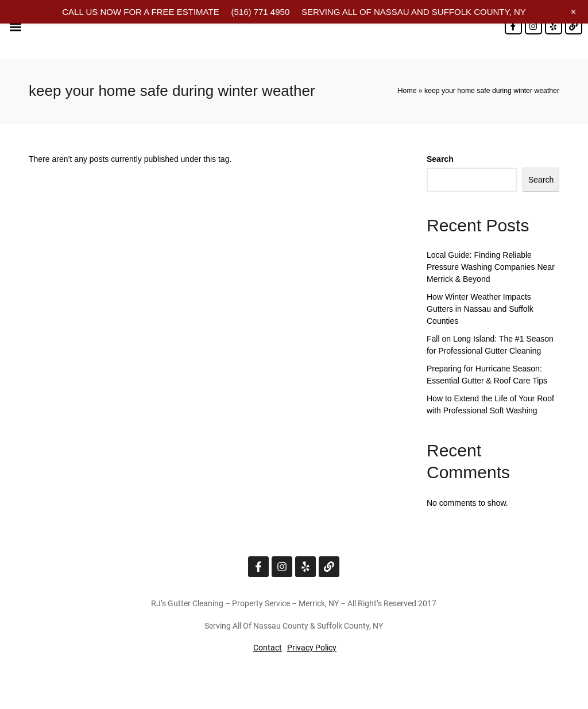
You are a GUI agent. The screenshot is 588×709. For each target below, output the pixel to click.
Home (407, 91)
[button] (15, 27)
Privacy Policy (312, 648)
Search (440, 159)
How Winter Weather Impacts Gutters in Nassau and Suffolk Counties (480, 309)
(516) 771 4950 (260, 12)
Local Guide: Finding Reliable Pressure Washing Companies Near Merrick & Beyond (491, 267)
